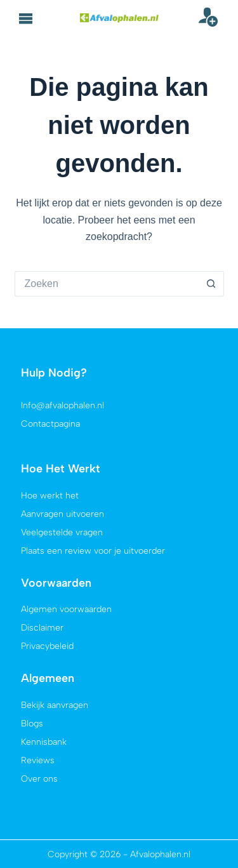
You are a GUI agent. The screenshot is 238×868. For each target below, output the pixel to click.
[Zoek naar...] (107, 284)
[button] (26, 18)
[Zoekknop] (211, 284)
